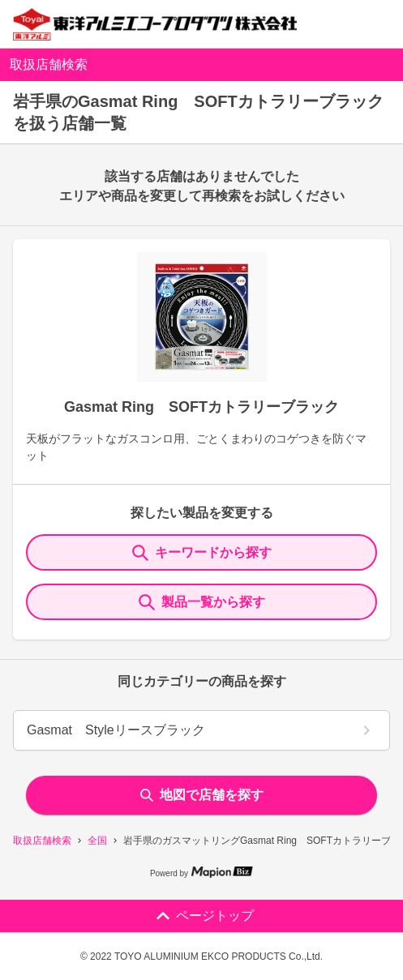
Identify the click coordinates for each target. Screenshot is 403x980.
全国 (97, 841)
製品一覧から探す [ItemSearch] (202, 602)
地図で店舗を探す (202, 795)
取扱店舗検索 (42, 841)
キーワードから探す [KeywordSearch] (202, 553)
